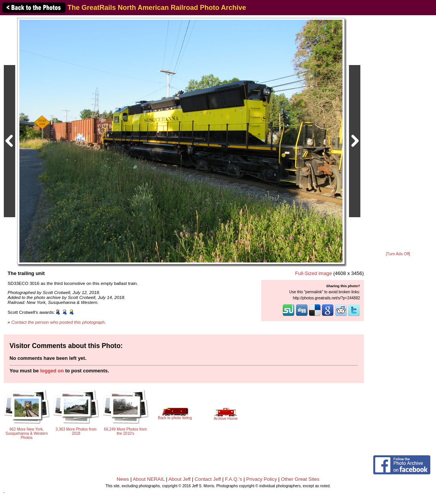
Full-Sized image (313, 273)
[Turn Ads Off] (398, 254)
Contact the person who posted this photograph (58, 322)
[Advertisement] (398, 134)
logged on (52, 371)
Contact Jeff (208, 479)
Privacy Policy (262, 479)
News (123, 479)
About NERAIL (149, 479)
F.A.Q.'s (234, 479)
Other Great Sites (300, 479)
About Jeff (179, 479)
